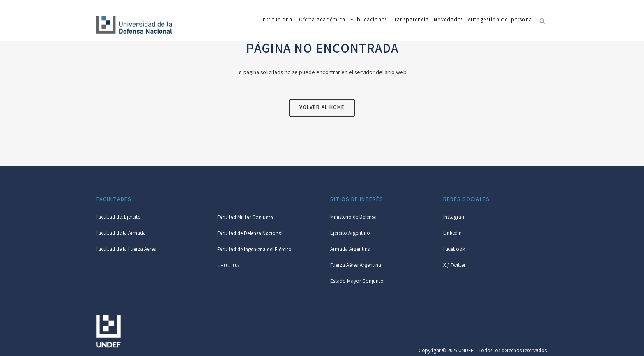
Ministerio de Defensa (353, 218)
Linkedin (452, 234)
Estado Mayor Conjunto (357, 282)
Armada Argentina (350, 250)
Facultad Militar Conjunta (245, 218)
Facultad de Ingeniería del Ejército (254, 250)
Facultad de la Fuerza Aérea (126, 250)
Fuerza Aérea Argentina (356, 266)
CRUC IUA (228, 266)
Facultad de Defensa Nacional (250, 234)
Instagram (454, 218)
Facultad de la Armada (121, 234)
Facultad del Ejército (118, 218)
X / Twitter (454, 266)
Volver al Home (322, 108)
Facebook (454, 250)
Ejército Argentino (350, 234)
